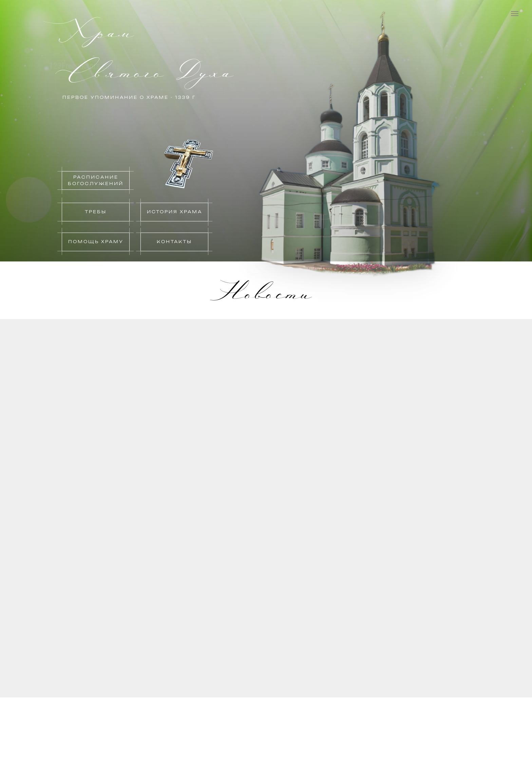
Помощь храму (96, 242)
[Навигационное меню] (515, 14)
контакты (174, 242)
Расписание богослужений (96, 180)
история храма (175, 212)
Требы (96, 212)
